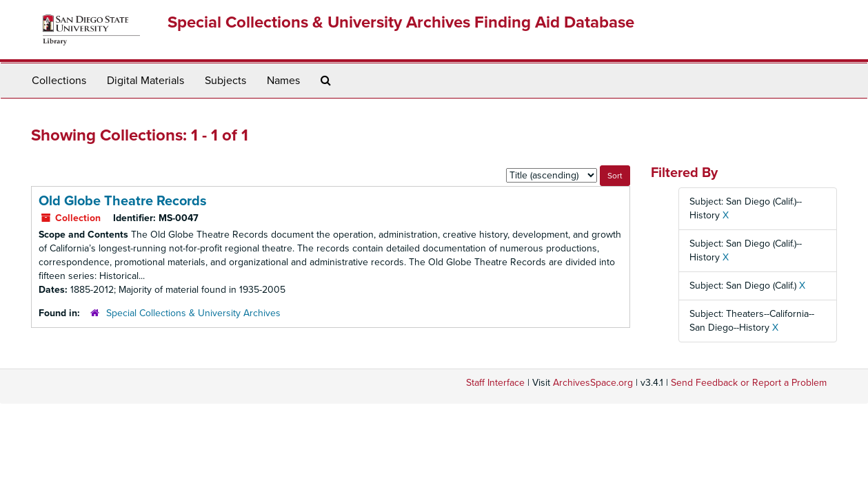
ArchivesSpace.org (593, 383)
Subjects (225, 81)
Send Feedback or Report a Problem (749, 383)
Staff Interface (495, 383)
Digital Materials (145, 81)
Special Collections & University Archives (193, 313)
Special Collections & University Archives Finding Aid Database (401, 22)
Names (283, 81)
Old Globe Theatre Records (123, 201)
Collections (59, 81)
